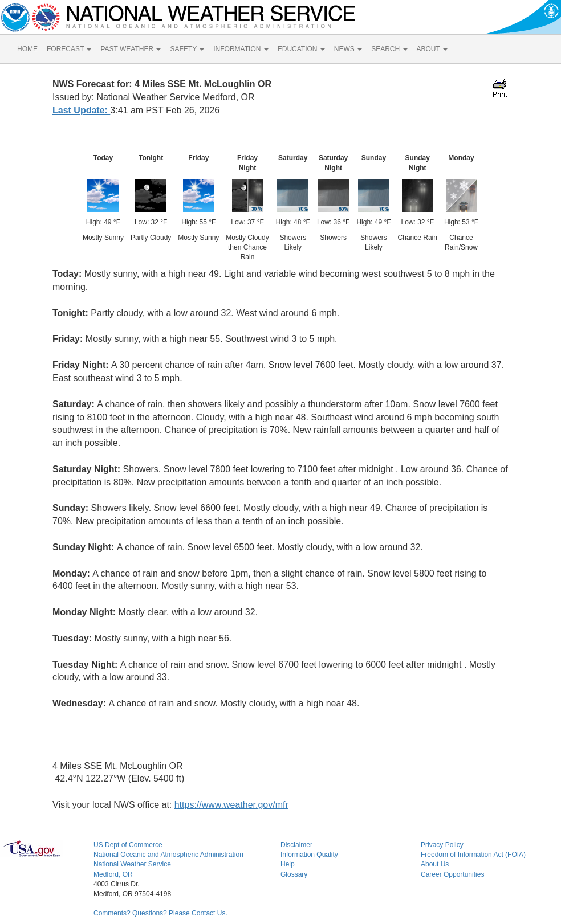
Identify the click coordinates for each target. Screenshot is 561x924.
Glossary (294, 874)
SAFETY (187, 49)
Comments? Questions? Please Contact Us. (160, 913)
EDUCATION (301, 49)
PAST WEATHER (131, 49)
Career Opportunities (452, 874)
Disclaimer (296, 845)
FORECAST (69, 49)
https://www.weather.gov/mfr (231, 805)
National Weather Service (132, 864)
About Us (435, 864)
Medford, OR (113, 874)
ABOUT (432, 49)
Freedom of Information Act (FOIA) (473, 855)
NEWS (348, 49)
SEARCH (389, 49)
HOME (27, 49)
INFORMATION (241, 49)
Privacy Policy (442, 845)
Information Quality (309, 855)
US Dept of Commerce (128, 845)
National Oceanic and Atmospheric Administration (168, 855)
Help (288, 864)
